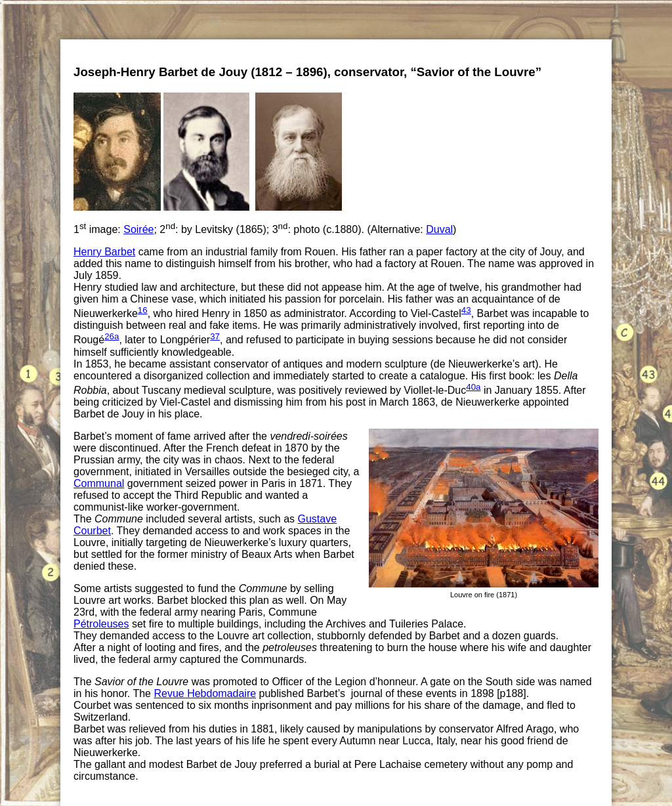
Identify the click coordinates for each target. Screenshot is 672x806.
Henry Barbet (104, 252)
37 (215, 336)
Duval (439, 229)
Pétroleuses (101, 624)
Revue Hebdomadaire (205, 693)
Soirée (138, 229)
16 (143, 310)
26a (112, 336)
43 (466, 310)
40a (473, 387)
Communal (99, 483)
